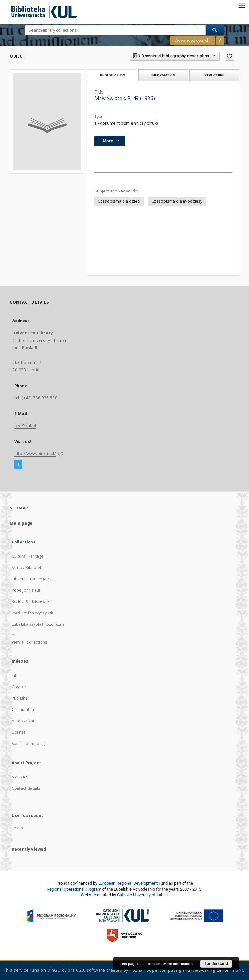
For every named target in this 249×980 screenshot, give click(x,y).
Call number (23, 710)
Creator (19, 687)
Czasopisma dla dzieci (119, 201)
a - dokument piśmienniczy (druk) (126, 123)
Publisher (20, 698)
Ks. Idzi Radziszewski (31, 602)
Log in (17, 828)
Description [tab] (112, 75)
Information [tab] (163, 75)
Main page (21, 523)
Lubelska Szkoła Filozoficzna (38, 624)
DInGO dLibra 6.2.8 (66, 970)
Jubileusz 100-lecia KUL (33, 579)
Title (16, 676)
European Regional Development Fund (133, 883)
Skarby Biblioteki (27, 568)
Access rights (24, 721)
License (19, 732)
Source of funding (28, 744)
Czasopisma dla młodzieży (177, 201)
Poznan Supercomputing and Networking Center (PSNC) (187, 970)
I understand (216, 964)
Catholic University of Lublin (142, 895)
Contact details (26, 788)
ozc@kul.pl (25, 426)
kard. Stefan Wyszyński (33, 613)
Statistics (20, 777)
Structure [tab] (214, 75)
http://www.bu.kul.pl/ (35, 454)
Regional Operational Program (74, 889)
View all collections (29, 642)
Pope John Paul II (27, 590)
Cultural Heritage (28, 556)
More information (178, 964)
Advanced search (192, 40)
